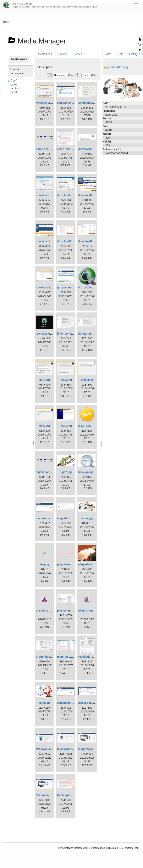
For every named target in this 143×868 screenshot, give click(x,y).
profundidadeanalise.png (52, 657)
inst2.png (66, 380)
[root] (14, 81)
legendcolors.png (47, 472)
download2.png (67, 241)
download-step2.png (49, 195)
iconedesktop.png (47, 334)
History (133, 54)
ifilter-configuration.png (72, 334)
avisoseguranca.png (49, 103)
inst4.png (87, 380)
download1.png (88, 195)
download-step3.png (70, 195)
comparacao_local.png (72, 103)
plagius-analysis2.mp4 (50, 611)
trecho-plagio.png (69, 795)
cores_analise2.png (70, 149)
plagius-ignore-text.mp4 (94, 611)
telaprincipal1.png (47, 795)
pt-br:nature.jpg (118, 67)
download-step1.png (91, 149)
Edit (120, 54)
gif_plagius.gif (66, 287)
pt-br (16, 88)
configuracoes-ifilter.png (94, 103)
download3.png (46, 287)
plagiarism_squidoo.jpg (93, 564)
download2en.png (90, 241)
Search (78, 54)
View (108, 54)
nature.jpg (87, 518)
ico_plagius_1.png (90, 287)
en (15, 84)
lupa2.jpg (66, 472)
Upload (63, 54)
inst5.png (45, 426)
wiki (16, 92)
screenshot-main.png (71, 703)
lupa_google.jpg (89, 472)
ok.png (45, 564)
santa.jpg (44, 703)
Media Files (45, 54)
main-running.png (47, 518)
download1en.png (47, 241)
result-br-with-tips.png (71, 657)
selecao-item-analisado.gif (95, 703)
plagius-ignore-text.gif (71, 611)
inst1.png (45, 380)
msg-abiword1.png (69, 518)
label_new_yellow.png (93, 426)
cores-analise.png (47, 149)
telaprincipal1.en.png (92, 749)
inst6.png (66, 426)
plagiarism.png (67, 564)
